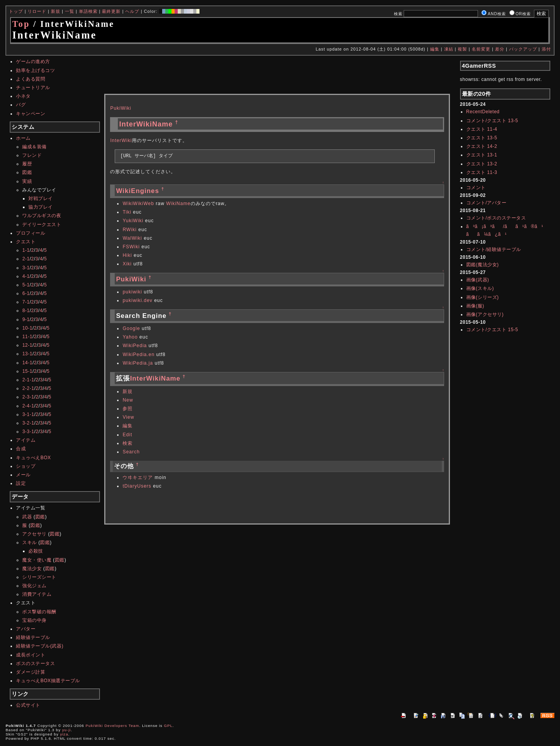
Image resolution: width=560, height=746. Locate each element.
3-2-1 (28, 423)
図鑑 (27, 172)
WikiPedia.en (138, 355)
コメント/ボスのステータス (496, 218)
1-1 (26, 250)
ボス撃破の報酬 (39, 612)
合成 (21, 449)
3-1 (26, 268)
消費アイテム (37, 594)
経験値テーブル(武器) (40, 646)
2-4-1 (28, 406)
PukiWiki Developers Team (112, 726)
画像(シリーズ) (483, 297)
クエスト (26, 242)
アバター (26, 629)
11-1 (27, 337)
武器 (27, 517)
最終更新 (111, 11)
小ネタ (23, 96)
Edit (127, 435)
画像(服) (475, 306)
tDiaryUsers (137, 486)
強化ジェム (34, 586)
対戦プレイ (41, 198)
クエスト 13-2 (482, 164)
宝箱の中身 (34, 620)
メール (23, 475)
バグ (21, 105)
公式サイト (28, 705)
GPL (168, 726)
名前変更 (481, 49)
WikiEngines (137, 191)
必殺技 (36, 551)
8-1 (26, 311)
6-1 (26, 293)
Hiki (127, 255)
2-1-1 (28, 380)
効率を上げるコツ (35, 70)
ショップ (26, 466)
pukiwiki (132, 292)
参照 (128, 409)
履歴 (27, 164)
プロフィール (31, 233)
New (128, 400)
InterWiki (121, 140)
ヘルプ (132, 11)
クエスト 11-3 (482, 172)
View (128, 417)
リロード (37, 11)
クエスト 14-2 (482, 146)
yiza (64, 734)
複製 (462, 49)
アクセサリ (34, 534)
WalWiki (132, 238)
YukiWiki (133, 221)
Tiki (127, 212)
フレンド (32, 155)
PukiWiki (121, 108)
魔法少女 (32, 569)
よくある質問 (31, 79)
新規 (56, 11)
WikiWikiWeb (138, 204)
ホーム (23, 138)
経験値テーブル (33, 637)
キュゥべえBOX (33, 458)
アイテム (26, 440)
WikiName (178, 204)
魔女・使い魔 (37, 560)
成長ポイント (31, 655)
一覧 (70, 11)
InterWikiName (146, 124)
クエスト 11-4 (482, 129)
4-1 (26, 276)
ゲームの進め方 (33, 61)
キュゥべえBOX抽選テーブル (48, 681)
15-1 (27, 371)
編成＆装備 (34, 147)
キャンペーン (31, 114)
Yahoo (130, 337)
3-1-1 (28, 414)
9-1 (26, 319)
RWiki (129, 230)
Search (131, 452)
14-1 (27, 363)
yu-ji (67, 730)
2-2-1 (28, 388)
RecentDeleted (483, 112)
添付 (546, 49)
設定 (21, 483)
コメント (476, 188)
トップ (16, 11)
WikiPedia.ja (138, 363)
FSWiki (131, 247)
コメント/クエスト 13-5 (492, 121)
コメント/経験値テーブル (494, 249)
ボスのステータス (35, 664)
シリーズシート (39, 577)
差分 (500, 49)
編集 (435, 49)
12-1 (27, 345)
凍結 (449, 49)
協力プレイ (41, 207)
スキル (30, 542)
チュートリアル (33, 88)
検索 (128, 443)
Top (21, 24)
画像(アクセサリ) (485, 314)
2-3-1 (28, 397)
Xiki (127, 264)
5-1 (26, 285)
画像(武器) (478, 280)
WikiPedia (135, 346)
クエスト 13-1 (482, 155)
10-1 (27, 328)
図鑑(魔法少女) (483, 265)
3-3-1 (28, 432)
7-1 (26, 302)
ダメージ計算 (31, 672)
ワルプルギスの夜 (42, 216)
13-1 (27, 354)
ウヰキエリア (138, 477)
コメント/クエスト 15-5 (492, 330)
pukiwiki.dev (137, 300)
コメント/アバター (486, 203)
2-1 (26, 259)
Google (131, 328)
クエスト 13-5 (482, 138)
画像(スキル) (480, 288)
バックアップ (523, 49)
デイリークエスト (42, 225)
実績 (27, 181)
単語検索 (88, 11)
